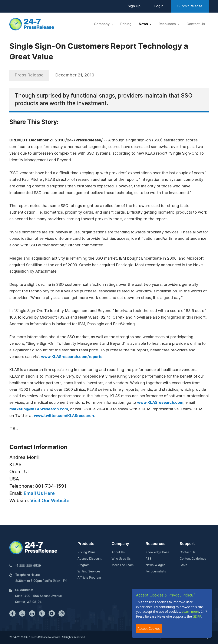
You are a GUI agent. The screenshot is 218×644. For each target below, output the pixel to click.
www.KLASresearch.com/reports (72, 357)
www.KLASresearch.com (160, 403)
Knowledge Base (157, 552)
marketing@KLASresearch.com (39, 409)
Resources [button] (168, 24)
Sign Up (134, 6)
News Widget (155, 565)
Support (187, 544)
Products (86, 544)
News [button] (144, 24)
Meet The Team (123, 565)
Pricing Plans (87, 552)
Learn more (191, 611)
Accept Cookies (149, 629)
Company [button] (102, 24)
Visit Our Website (50, 501)
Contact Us (196, 24)
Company (120, 544)
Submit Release (190, 6)
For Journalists (156, 572)
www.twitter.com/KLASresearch (64, 416)
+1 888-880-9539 (28, 566)
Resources (156, 544)
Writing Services (89, 572)
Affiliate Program (89, 578)
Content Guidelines (193, 559)
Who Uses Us (121, 559)
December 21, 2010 (75, 75)
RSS (148, 559)
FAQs (184, 565)
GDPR (197, 616)
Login (159, 6)
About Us (118, 552)
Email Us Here (39, 493)
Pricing (126, 24)
